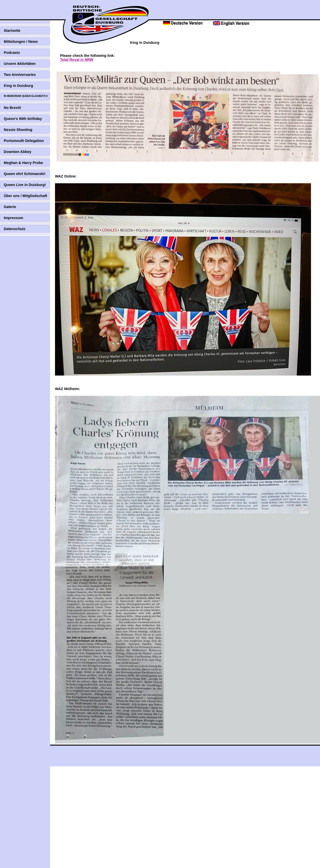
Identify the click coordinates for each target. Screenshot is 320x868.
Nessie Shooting (18, 130)
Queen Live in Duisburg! (25, 185)
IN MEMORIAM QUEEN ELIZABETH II (26, 96)
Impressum (13, 218)
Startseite (12, 31)
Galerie (10, 207)
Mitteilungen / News (21, 42)
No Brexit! (12, 108)
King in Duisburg (18, 86)
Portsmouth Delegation (24, 141)
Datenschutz (15, 229)
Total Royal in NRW (77, 60)
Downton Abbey (17, 152)
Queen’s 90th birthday (23, 119)
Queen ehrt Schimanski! (25, 174)
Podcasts (12, 53)
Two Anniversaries (20, 75)
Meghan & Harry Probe (23, 163)
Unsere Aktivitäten (20, 64)
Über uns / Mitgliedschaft (25, 196)
